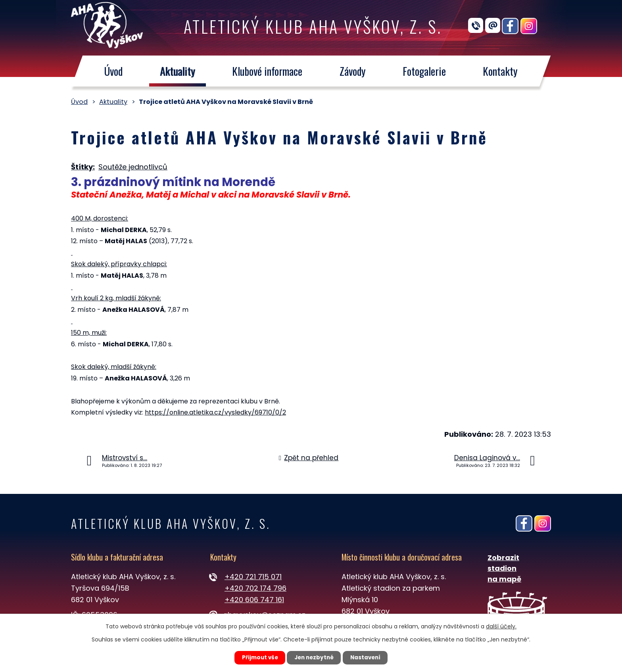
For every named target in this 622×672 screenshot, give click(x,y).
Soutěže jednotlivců (133, 167)
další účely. (501, 626)
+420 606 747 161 (254, 600)
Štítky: (83, 167)
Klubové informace (267, 71)
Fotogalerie (424, 71)
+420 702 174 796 (255, 588)
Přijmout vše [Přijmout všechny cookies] (256, 657)
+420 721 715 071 (253, 577)
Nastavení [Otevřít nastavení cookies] (369, 657)
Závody (353, 71)
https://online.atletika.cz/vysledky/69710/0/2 (215, 412)
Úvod (113, 71)
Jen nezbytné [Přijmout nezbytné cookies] (314, 657)
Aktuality (178, 71)
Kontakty (501, 71)
